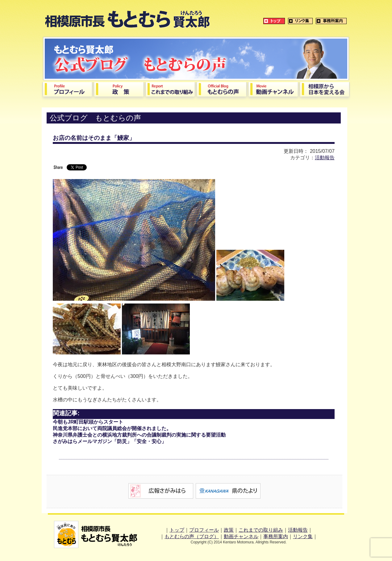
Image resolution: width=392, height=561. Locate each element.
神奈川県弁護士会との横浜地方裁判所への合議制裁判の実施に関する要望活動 (139, 435)
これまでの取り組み (261, 530)
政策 (229, 530)
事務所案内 (276, 536)
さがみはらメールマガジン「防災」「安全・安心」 (110, 441)
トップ (177, 530)
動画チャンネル (241, 536)
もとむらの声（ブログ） (192, 536)
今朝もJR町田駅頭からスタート (88, 422)
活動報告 (325, 158)
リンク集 (303, 536)
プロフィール (204, 530)
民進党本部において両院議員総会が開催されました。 (112, 428)
